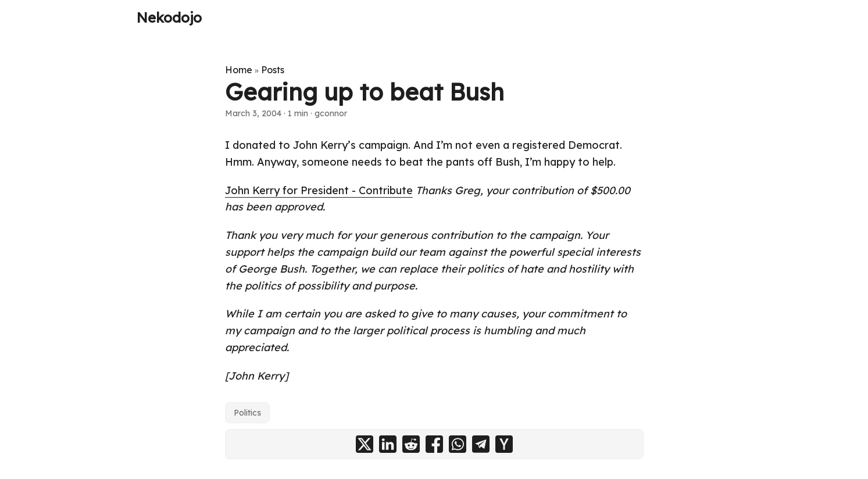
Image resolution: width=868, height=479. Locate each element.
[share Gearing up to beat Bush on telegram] (481, 444)
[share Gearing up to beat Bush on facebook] (434, 444)
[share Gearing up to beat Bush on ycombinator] (504, 444)
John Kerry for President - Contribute (319, 190)
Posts (273, 70)
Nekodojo (169, 17)
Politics (247, 413)
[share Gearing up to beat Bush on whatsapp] (458, 444)
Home (239, 70)
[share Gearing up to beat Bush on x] (365, 444)
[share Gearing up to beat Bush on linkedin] (388, 444)
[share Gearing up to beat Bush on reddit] (411, 444)
